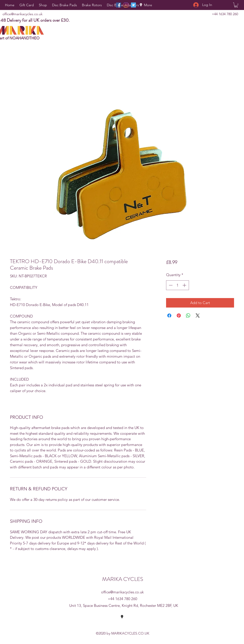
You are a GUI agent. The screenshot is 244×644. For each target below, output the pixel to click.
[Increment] (185, 285)
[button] (236, 5)
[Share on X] (198, 316)
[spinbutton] (177, 285)
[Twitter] (133, 5)
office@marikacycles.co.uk (23, 14)
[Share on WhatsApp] (188, 316)
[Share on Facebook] (169, 316)
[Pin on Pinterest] (179, 316)
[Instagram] (126, 5)
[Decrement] (170, 285)
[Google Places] (141, 5)
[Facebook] (119, 5)
